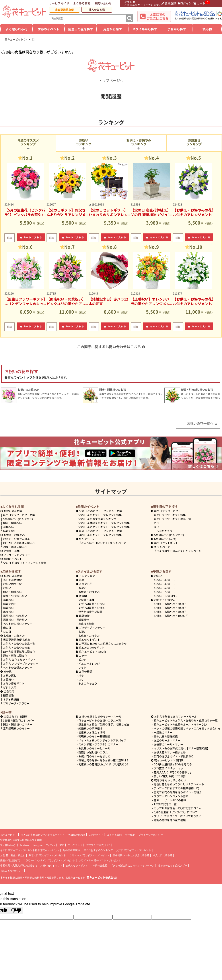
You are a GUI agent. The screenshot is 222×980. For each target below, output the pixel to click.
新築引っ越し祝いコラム (93, 752)
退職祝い (8, 527)
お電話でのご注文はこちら (158, 16)
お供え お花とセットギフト (19, 659)
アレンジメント (87, 576)
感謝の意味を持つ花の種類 (170, 820)
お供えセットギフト (77, 866)
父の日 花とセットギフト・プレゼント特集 (104, 527)
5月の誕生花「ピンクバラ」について (176, 812)
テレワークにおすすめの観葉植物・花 (176, 788)
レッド (82, 667)
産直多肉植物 (86, 624)
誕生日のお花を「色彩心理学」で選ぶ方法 (104, 724)
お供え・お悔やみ (14, 535)
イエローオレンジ (89, 663)
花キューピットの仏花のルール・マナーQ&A (180, 724)
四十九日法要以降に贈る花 (19, 543)
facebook (24, 845)
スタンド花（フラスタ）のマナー (98, 744)
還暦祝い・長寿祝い (15, 620)
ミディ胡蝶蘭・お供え (92, 608)
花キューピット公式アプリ (173, 866)
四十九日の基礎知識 (166, 736)
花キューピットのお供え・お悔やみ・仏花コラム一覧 (186, 720)
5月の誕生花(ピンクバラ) (18, 519)
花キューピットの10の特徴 (170, 800)
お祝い (7, 588)
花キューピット (9, 835)
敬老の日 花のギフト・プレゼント (47, 855)
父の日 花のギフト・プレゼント (134, 850)
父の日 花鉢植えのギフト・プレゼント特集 (104, 523)
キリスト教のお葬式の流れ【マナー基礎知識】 (182, 748)
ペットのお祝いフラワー (18, 624)
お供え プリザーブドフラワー (21, 663)
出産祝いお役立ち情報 (92, 732)
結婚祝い (8, 608)
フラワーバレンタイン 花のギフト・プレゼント (49, 860)
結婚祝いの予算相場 (90, 728)
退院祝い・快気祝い (15, 616)
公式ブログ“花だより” (98, 845)
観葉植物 (8, 695)
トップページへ (111, 78)
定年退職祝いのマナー (16, 728)
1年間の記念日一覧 (165, 804)
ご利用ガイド (96, 835)
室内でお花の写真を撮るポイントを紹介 (178, 792)
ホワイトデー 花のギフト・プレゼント (100, 860)
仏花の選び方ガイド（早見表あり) (174, 756)
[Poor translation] (16, 911)
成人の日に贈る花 (163, 855)
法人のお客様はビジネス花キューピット (43, 835)
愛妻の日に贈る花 (10, 860)
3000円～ (165, 580)
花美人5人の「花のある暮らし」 (173, 772)
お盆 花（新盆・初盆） (13, 855)
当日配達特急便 (64, 10)
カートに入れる (31, 237)
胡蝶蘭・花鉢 (10, 551)
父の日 (7, 632)
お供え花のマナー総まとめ (170, 752)
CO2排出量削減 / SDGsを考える (173, 764)
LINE (61, 845)
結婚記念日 (10, 531)
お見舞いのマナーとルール (94, 748)
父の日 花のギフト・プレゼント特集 (25, 563)
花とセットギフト (88, 639)
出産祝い (8, 612)
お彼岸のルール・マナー (168, 744)
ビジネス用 (10, 687)
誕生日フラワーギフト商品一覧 (172, 519)
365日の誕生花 (99, 866)
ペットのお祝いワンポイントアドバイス (102, 740)
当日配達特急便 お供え (17, 639)
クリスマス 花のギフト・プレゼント (89, 855)
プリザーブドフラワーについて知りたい (178, 816)
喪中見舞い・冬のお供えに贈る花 (131, 855)
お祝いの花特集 (13, 511)
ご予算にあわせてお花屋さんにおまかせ (101, 643)
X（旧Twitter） (8, 845)
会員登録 (169, 3)
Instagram (38, 845)
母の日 (7, 628)
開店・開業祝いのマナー (18, 724)
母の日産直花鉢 (71, 850)
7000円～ (165, 592)
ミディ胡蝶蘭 (11, 699)
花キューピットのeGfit (91, 651)
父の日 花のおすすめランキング (97, 519)
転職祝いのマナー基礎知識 (94, 736)
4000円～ (165, 584)
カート (199, 3)
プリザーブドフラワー (15, 555)
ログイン (185, 3)
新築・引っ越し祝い (15, 596)
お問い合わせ (103, 3)
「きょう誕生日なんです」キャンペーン (102, 543)
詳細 (10, 238)
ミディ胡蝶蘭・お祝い (92, 604)
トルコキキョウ (163, 531)
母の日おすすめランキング (98, 850)
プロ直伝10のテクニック (169, 768)
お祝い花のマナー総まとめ (94, 756)
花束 (80, 580)
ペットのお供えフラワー (18, 667)
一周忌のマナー (163, 732)
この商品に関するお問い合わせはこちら (111, 347)
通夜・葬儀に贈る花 (15, 547)
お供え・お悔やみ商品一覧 (19, 643)
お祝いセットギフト (51, 866)
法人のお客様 (97, 10)
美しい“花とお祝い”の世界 (170, 776)
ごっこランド (75, 845)
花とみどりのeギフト (90, 647)
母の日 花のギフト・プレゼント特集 (100, 535)
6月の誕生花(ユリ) (164, 539)
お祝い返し (10, 675)
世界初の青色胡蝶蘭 (90, 612)
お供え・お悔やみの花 (16, 539)
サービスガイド (59, 3)
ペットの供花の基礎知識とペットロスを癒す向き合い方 (187, 728)
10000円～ (166, 596)
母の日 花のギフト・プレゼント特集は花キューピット (30, 850)
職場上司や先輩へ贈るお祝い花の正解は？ (104, 760)
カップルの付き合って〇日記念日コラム (178, 808)
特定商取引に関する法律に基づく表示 (21, 840)
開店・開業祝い (12, 523)
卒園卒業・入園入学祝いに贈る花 (18, 866)
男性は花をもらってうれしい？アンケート (179, 784)
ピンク (82, 659)
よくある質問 (82, 3)
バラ (156, 523)
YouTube (51, 845)
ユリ (156, 527)
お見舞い (8, 679)
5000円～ (165, 588)
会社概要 (130, 835)
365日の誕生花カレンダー (19, 720)
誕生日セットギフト (165, 543)
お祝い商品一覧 (12, 584)
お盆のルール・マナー (167, 740)
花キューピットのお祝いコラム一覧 (100, 720)
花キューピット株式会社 (101, 877)
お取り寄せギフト (14, 683)
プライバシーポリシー (151, 835)
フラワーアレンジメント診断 (171, 796)
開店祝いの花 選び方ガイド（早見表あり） (104, 764)
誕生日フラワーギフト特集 (19, 515)
